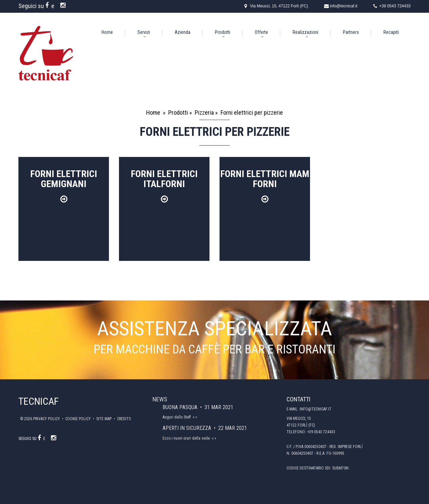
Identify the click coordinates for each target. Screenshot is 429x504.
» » (195, 417)
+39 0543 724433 (395, 6)
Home (107, 32)
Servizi (144, 32)
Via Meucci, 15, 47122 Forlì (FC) (279, 6)
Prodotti (223, 32)
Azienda (182, 32)
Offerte (261, 32)
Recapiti (391, 32)
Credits (124, 419)
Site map (104, 419)
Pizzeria (204, 113)
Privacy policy (47, 419)
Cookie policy (79, 419)
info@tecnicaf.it (344, 6)
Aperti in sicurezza (188, 428)
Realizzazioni (305, 32)
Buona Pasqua (181, 407)
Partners (351, 32)
